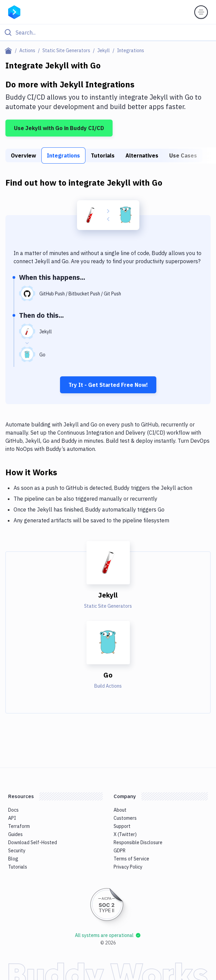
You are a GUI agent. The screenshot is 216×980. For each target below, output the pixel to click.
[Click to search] (108, 33)
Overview (23, 155)
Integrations (63, 155)
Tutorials (103, 155)
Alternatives (142, 155)
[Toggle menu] (201, 12)
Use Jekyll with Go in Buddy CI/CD (59, 128)
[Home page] (10, 50)
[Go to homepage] (14, 12)
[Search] (113, 33)
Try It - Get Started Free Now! (108, 385)
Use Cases (183, 155)
